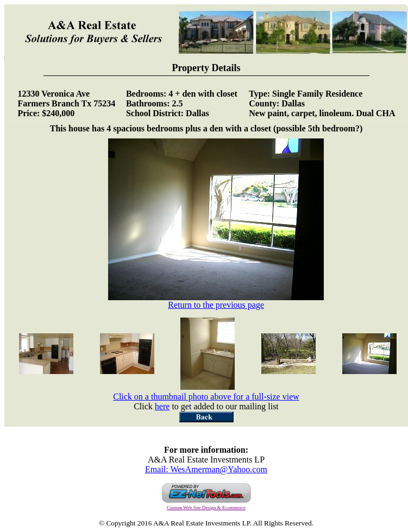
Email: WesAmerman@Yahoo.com (206, 469)
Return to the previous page (216, 301)
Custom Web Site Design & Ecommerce (206, 508)
